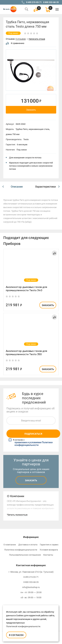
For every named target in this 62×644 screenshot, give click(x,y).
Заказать (31, 110)
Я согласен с (31, 443)
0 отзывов (21, 39)
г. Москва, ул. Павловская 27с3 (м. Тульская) (31, 572)
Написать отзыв (37, 39)
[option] (31, 70)
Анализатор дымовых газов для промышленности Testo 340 (26, 289)
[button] (3, 187)
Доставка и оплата (28, 545)
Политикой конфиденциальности (23, 626)
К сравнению (15, 43)
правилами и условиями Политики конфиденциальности (34, 444)
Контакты (48, 555)
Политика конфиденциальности (21, 550)
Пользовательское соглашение (25, 555)
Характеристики (45, 187)
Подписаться (33, 434)
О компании (10, 545)
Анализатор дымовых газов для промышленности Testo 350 (26, 353)
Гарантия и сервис (49, 545)
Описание (17, 187)
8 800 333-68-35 (51, 2)
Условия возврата (49, 550)
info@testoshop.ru (31, 587)
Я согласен (16, 635)
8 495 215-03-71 (34, 2)
